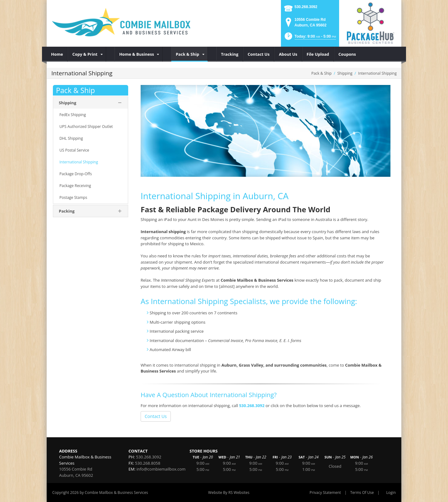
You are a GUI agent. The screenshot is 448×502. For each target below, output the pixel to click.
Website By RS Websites (229, 493)
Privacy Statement (325, 493)
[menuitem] (57, 54)
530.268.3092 (306, 7)
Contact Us (156, 416)
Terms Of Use (362, 493)
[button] (310, 38)
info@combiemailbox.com (161, 469)
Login (391, 493)
